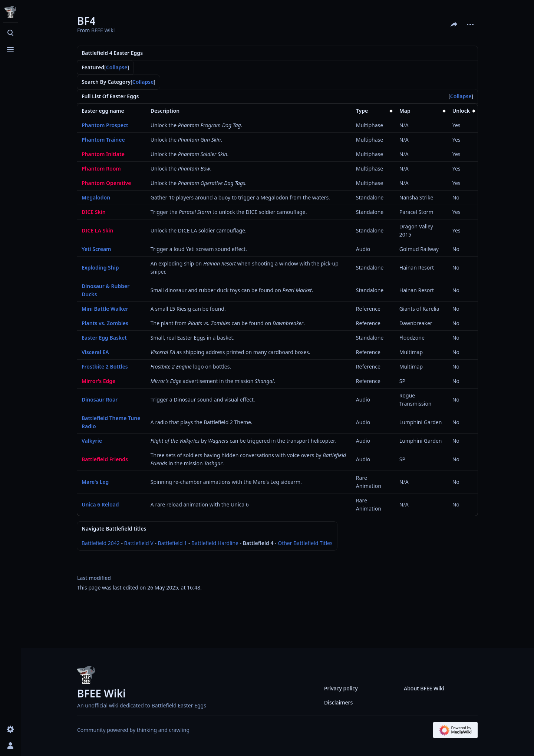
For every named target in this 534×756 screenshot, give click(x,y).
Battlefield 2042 (101, 543)
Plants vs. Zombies (105, 323)
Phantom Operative (106, 183)
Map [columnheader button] (405, 111)
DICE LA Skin (97, 230)
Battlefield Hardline (215, 543)
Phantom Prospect (105, 125)
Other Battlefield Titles (305, 543)
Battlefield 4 (258, 543)
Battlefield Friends (105, 459)
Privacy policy (341, 688)
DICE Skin (94, 212)
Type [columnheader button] (362, 111)
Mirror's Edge (98, 381)
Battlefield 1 (173, 543)
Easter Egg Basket (104, 338)
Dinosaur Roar (100, 400)
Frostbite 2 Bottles (105, 367)
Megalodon (96, 197)
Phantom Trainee (103, 140)
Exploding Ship (100, 268)
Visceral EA (95, 352)
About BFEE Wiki (424, 688)
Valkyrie (92, 441)
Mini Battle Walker (105, 309)
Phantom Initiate (103, 154)
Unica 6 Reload (100, 504)
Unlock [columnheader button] (461, 111)
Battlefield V (139, 543)
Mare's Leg (95, 482)
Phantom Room (101, 169)
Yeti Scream (96, 249)
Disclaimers (338, 702)
